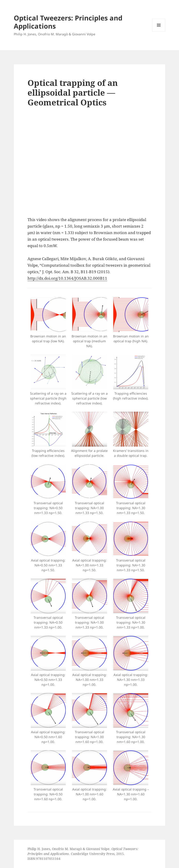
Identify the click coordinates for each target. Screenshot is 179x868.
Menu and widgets (159, 32)
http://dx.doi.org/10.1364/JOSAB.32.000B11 (67, 278)
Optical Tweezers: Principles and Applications (68, 22)
